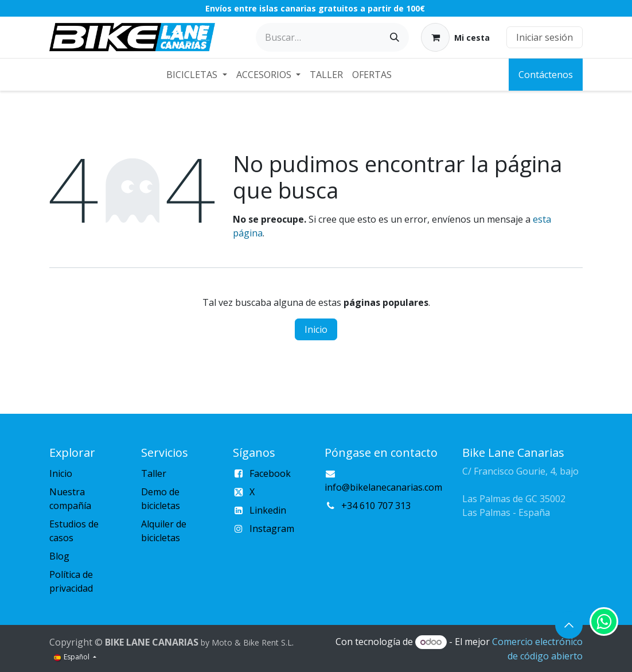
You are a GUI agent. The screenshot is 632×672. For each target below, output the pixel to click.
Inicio (316, 329)
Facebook (270, 473)
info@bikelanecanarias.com (383, 487)
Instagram (272, 529)
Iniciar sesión (545, 37)
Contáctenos (546, 75)
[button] (569, 625)
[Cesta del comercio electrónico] (455, 37)
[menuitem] (196, 75)
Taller (154, 473)
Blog (59, 556)
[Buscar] (395, 37)
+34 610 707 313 (376, 506)
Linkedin (268, 510)
